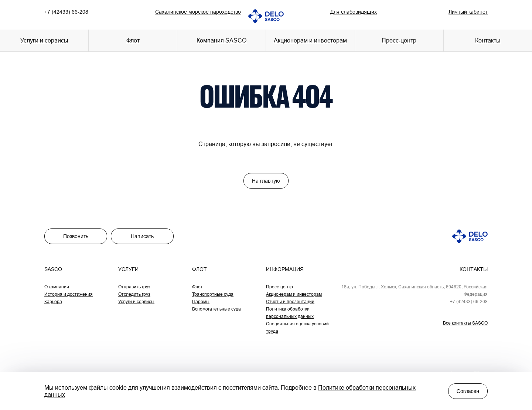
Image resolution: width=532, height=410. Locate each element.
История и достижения (69, 294)
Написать (142, 236)
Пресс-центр (279, 287)
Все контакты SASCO (465, 323)
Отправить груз (134, 287)
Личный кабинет (468, 12)
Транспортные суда (213, 294)
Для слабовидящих (354, 12)
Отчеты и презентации (290, 301)
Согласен (468, 391)
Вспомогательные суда (216, 309)
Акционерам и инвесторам (310, 40)
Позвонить (76, 236)
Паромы (201, 301)
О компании (57, 287)
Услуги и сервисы (136, 301)
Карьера (53, 301)
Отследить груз (134, 294)
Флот (197, 287)
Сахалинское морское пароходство (198, 12)
